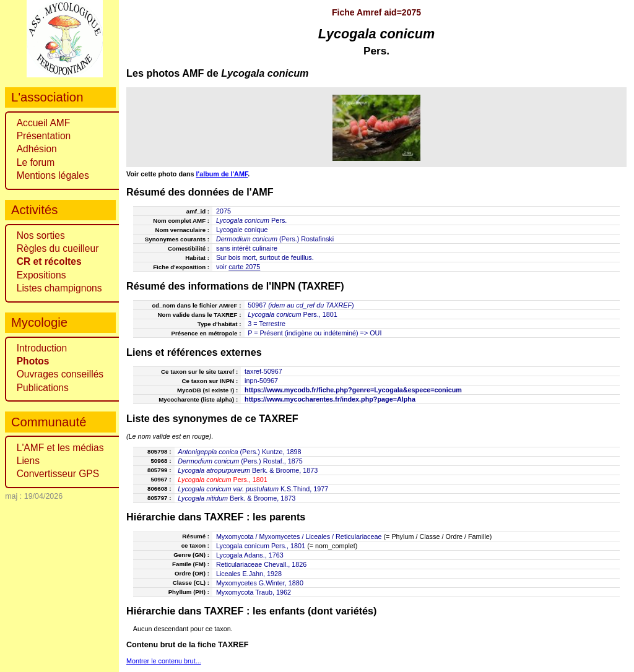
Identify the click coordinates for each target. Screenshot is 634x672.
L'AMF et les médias (60, 448)
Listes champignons (59, 288)
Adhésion (37, 149)
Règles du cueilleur (58, 248)
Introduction (42, 348)
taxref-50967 (263, 371)
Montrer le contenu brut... (164, 661)
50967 (257, 305)
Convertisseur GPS (58, 474)
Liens (28, 461)
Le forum (36, 162)
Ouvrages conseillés (60, 374)
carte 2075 (244, 267)
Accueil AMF (44, 123)
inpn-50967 (261, 381)
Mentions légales (53, 175)
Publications (43, 388)
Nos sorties (41, 235)
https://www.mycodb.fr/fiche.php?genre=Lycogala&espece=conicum (353, 390)
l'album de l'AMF (222, 174)
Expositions (41, 275)
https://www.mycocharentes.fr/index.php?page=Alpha (330, 399)
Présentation (44, 136)
